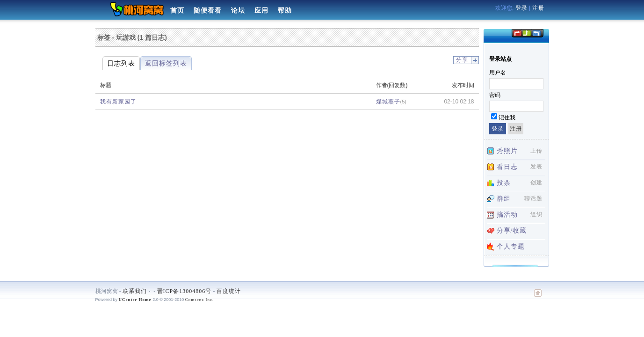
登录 (521, 8)
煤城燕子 (388, 102)
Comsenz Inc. (200, 300)
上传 (536, 151)
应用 (261, 11)
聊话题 (533, 198)
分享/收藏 (512, 231)
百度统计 (229, 291)
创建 (536, 183)
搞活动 (507, 215)
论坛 (238, 11)
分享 (462, 60)
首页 (177, 11)
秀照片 (507, 151)
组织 (536, 214)
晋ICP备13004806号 (185, 291)
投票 (504, 183)
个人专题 (511, 246)
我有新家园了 (118, 102)
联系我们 (135, 291)
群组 (504, 199)
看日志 (507, 167)
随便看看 (208, 11)
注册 (538, 8)
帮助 (285, 11)
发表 (536, 167)
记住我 (507, 117)
